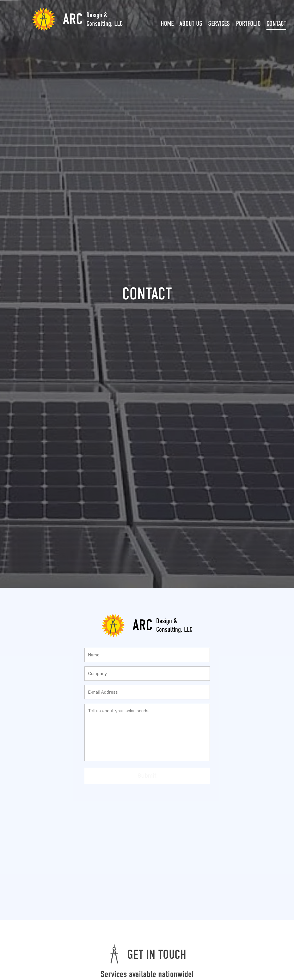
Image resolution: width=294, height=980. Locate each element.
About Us (191, 24)
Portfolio (248, 24)
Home (167, 24)
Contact (276, 24)
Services (219, 24)
